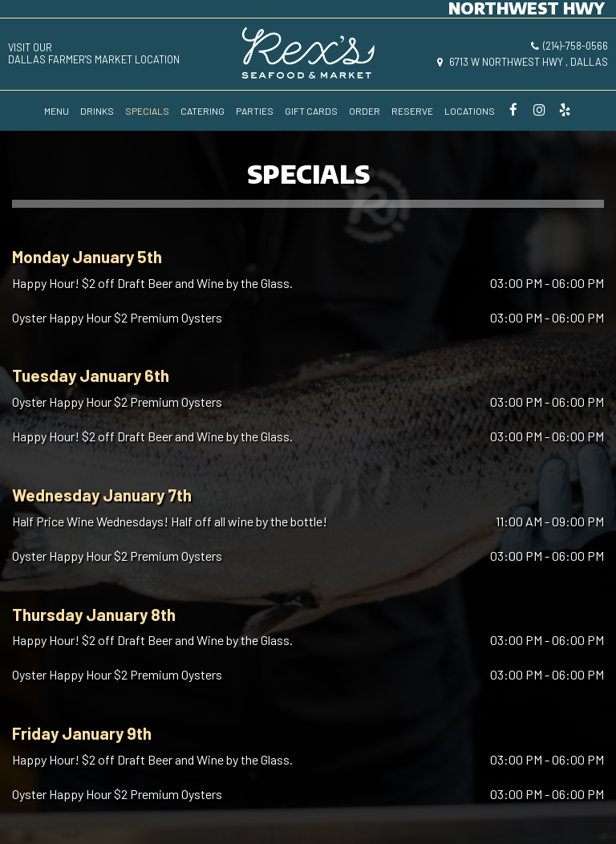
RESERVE (412, 111)
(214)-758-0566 (569, 46)
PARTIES (255, 111)
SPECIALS (147, 111)
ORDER (365, 111)
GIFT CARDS (311, 111)
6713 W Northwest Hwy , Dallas (523, 62)
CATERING (203, 111)
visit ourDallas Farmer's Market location (94, 54)
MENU (57, 111)
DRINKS (97, 111)
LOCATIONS (470, 111)
